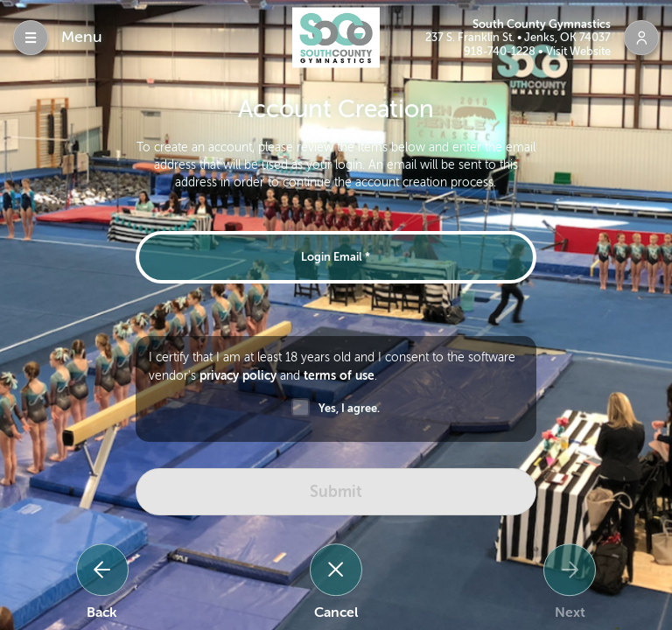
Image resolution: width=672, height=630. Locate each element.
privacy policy (238, 375)
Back (102, 612)
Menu (82, 37)
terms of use (339, 375)
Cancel (336, 612)
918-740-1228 (501, 51)
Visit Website (578, 51)
